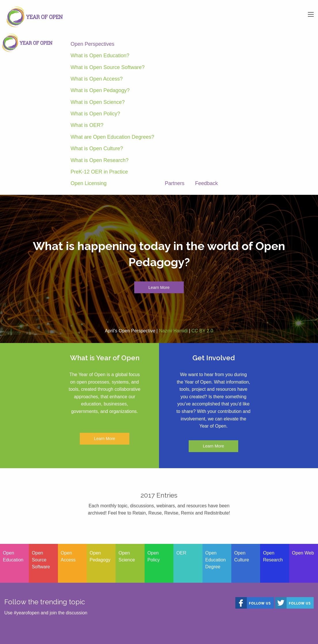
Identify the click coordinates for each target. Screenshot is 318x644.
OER (181, 553)
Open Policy (154, 556)
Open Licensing (89, 183)
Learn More (159, 287)
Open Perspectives (92, 44)
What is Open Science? (98, 102)
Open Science (127, 556)
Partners (175, 183)
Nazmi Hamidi (173, 331)
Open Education (13, 556)
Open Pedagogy (100, 556)
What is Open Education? (100, 56)
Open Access (68, 556)
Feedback (206, 183)
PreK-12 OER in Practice (99, 172)
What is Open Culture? (97, 148)
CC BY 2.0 (202, 331)
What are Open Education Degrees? (112, 137)
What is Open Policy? (95, 114)
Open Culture (242, 556)
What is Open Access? (97, 79)
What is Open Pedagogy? (100, 90)
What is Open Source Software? (108, 67)
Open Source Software (41, 560)
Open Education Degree (216, 560)
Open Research (273, 556)
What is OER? (87, 125)
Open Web (303, 553)
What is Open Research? (100, 160)
